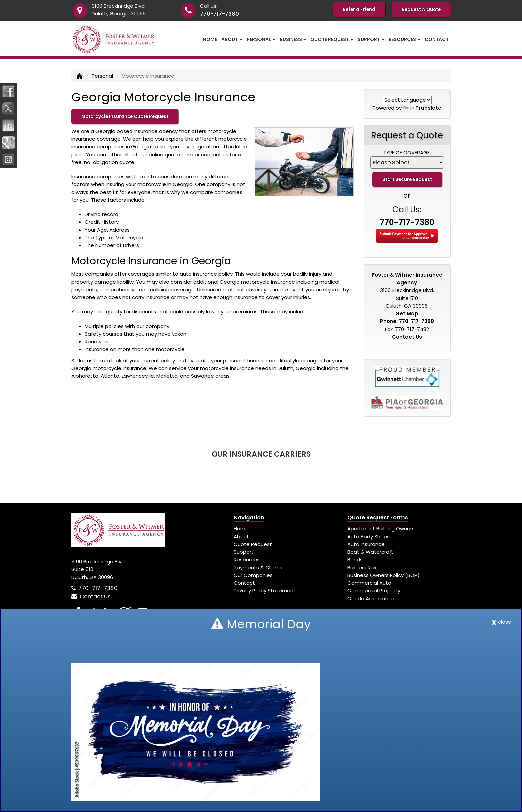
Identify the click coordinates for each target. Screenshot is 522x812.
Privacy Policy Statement (265, 591)
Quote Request (253, 544)
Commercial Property (374, 591)
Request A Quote (421, 9)
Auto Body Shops (368, 537)
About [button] (232, 39)
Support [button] (371, 39)
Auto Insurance (366, 544)
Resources (247, 560)
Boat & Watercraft (370, 552)
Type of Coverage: (407, 152)
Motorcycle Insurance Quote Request (125, 116)
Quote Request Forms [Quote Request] (378, 518)
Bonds (355, 560)
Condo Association (371, 599)
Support (244, 552)
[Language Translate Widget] (407, 100)
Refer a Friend (359, 9)
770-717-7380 (220, 14)
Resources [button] (404, 39)
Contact (437, 39)
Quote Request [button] (332, 39)
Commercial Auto (369, 583)
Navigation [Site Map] (249, 518)
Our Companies (253, 575)
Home (210, 39)
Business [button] (293, 39)
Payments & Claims (258, 568)
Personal (102, 76)
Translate (422, 108)
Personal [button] (261, 39)
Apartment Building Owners (381, 529)
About (241, 537)
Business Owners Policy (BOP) (384, 575)
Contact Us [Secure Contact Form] (407, 337)
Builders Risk (362, 568)
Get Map (407, 313)
